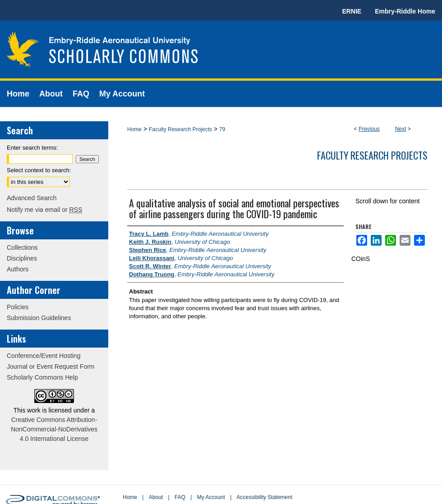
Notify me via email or (44, 210)
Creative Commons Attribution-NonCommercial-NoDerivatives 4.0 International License (54, 429)
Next (401, 129)
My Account (211, 497)
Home (134, 129)
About (156, 497)
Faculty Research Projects (180, 129)
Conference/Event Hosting (44, 356)
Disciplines (22, 258)
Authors (18, 269)
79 (222, 129)
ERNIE (352, 11)
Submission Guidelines (39, 318)
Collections (22, 247)
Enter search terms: (32, 148)
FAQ (180, 497)
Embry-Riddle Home (405, 11)
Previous (369, 129)
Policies (18, 307)
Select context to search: (39, 170)
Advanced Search (32, 198)
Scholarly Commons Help (42, 377)
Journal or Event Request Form (51, 367)
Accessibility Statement (265, 497)
